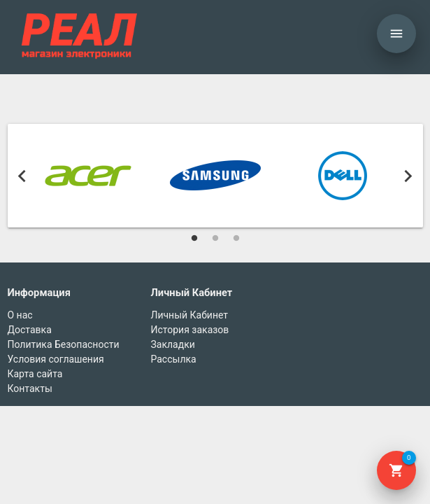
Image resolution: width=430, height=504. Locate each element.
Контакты (30, 388)
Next (408, 176)
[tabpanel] (88, 176)
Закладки (173, 344)
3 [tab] (236, 238)
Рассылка (174, 359)
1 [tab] (194, 238)
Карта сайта (35, 374)
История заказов (190, 330)
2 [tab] (215, 238)
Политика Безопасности (64, 344)
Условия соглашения (56, 359)
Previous (22, 176)
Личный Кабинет (190, 315)
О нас (20, 315)
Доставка (30, 330)
